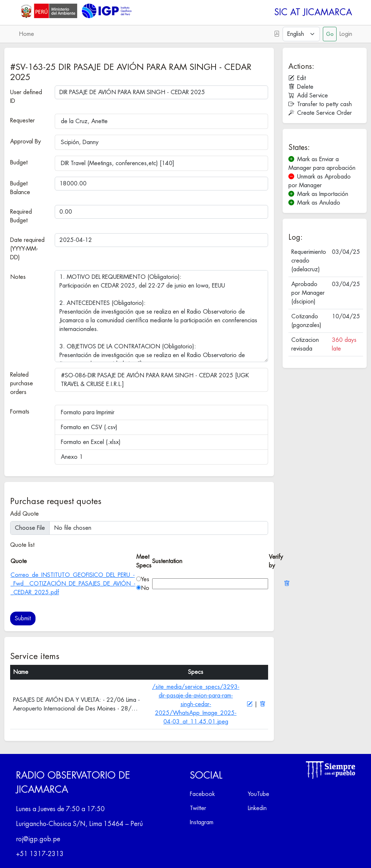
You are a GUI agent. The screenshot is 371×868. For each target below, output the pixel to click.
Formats (20, 412)
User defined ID (26, 97)
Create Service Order (320, 113)
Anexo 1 (72, 457)
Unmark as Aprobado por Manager (320, 181)
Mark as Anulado (314, 203)
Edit (297, 78)
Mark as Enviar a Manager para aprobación (322, 164)
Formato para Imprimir (88, 412)
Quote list (22, 545)
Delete (301, 87)
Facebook (202, 794)
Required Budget (21, 216)
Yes (145, 579)
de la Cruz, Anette (84, 121)
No (145, 588)
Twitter (198, 808)
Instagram (202, 822)
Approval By (26, 142)
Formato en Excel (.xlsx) (91, 442)
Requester (22, 121)
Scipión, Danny (80, 142)
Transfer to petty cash (320, 104)
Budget (19, 163)
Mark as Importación (318, 194)
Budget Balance (20, 188)
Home (26, 34)
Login (346, 34)
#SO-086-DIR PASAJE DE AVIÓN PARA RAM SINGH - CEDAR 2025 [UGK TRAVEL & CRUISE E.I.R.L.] (155, 380)
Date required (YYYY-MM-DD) (27, 249)
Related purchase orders (22, 383)
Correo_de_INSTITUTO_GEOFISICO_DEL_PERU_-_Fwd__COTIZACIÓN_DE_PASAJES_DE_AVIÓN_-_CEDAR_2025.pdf (73, 584)
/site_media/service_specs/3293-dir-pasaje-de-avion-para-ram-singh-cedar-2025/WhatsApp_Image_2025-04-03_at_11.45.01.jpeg (196, 704)
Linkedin (257, 808)
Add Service (308, 96)
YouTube (259, 794)
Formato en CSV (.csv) (89, 427)
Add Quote (24, 514)
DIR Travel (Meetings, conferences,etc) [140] (118, 163)
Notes (18, 277)
